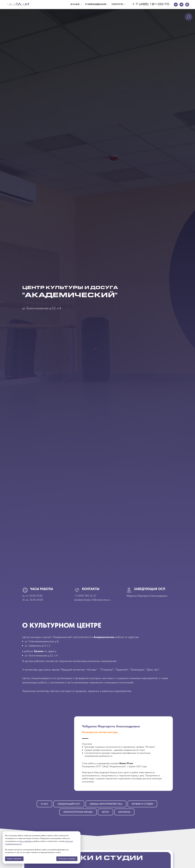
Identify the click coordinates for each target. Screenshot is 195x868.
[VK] (176, 5)
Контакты (124, 812)
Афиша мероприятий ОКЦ (106, 804)
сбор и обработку (26, 841)
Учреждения (96, 5)
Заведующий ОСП (69, 804)
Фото (105, 812)
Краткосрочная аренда (78, 812)
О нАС (44, 804)
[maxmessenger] (187, 5)
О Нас (75, 5)
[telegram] (181, 5)
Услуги (118, 5)
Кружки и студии (142, 804)
